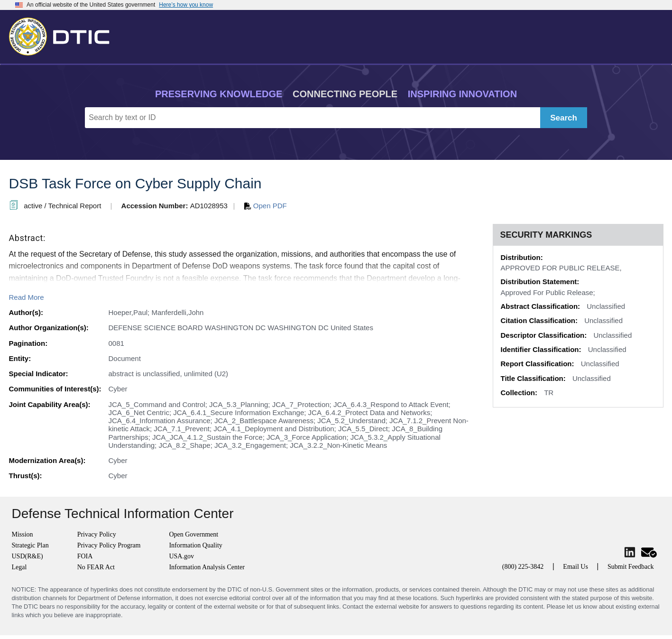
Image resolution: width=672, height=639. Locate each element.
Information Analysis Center (207, 567)
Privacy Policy (97, 534)
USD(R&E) (28, 556)
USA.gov (181, 556)
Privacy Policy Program (109, 545)
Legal (19, 567)
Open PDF (266, 206)
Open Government (193, 534)
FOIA (85, 556)
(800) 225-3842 (523, 567)
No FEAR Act (96, 567)
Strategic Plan (30, 545)
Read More (27, 297)
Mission (23, 534)
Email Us (575, 567)
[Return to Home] (64, 35)
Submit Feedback (631, 567)
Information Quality (195, 545)
